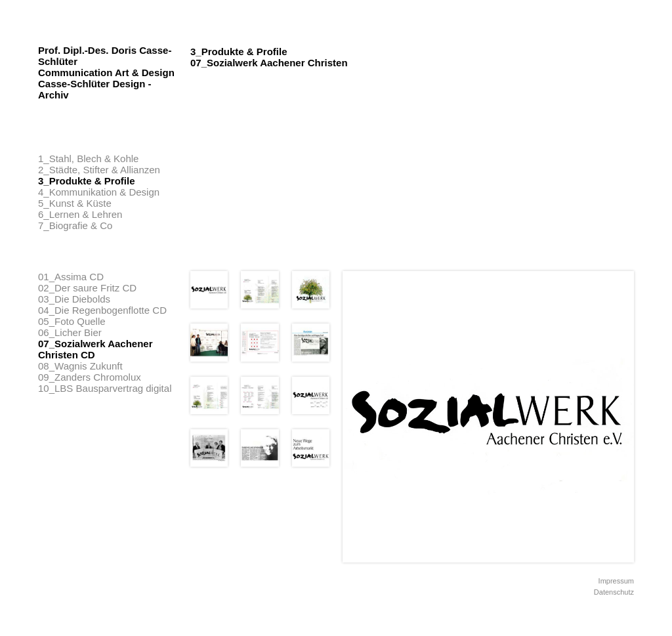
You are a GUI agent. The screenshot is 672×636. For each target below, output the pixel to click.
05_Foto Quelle (72, 321)
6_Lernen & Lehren (80, 214)
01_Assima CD (71, 277)
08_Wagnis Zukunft (80, 366)
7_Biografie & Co (75, 225)
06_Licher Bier (70, 332)
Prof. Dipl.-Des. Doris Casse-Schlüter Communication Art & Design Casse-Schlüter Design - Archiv (106, 73)
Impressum (616, 581)
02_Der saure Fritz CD (87, 288)
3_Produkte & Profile (87, 181)
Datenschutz (614, 592)
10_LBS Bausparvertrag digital (105, 388)
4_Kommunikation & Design (99, 192)
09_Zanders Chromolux (90, 377)
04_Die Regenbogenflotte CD (102, 310)
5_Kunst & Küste (75, 203)
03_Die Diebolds (74, 299)
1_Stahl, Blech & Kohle (88, 159)
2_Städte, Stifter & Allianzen (99, 170)
